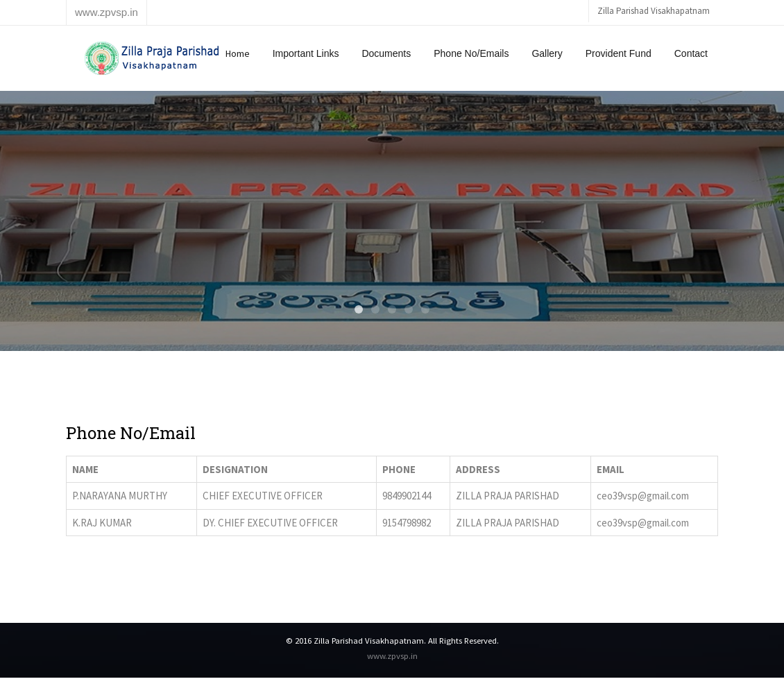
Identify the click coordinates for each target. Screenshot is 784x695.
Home (238, 53)
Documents (386, 53)
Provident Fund (619, 53)
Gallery (547, 53)
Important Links (306, 53)
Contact (691, 53)
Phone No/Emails (471, 53)
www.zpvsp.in (392, 655)
